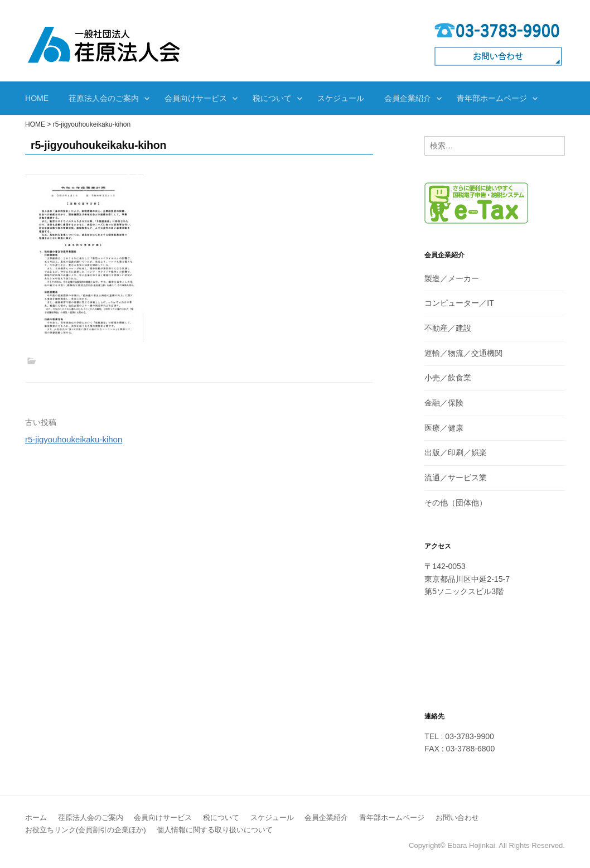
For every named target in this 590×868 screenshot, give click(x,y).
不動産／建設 (448, 328)
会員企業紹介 (408, 98)
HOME (37, 98)
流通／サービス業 (456, 478)
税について (272, 98)
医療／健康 (444, 428)
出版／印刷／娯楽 (456, 452)
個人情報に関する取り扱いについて (215, 830)
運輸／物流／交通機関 (463, 353)
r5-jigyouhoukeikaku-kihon (74, 439)
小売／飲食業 (448, 378)
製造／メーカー (452, 278)
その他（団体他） (456, 503)
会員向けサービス (196, 98)
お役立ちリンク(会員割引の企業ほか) (86, 830)
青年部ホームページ (492, 98)
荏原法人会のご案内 (104, 98)
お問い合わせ (457, 818)
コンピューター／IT (459, 303)
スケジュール (341, 98)
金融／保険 (444, 403)
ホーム (36, 818)
